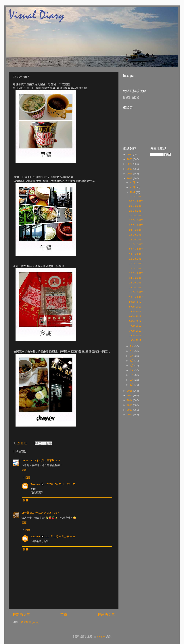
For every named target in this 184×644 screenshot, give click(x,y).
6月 (132, 361)
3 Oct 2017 (135, 331)
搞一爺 (25, 513)
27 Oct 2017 (136, 216)
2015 (130, 395)
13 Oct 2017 (136, 283)
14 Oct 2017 (136, 278)
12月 (133, 183)
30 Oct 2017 (136, 201)
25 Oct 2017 (136, 225)
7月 (132, 356)
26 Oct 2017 (136, 220)
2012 (130, 410)
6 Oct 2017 (135, 316)
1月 (132, 385)
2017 (130, 178)
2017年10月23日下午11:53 (60, 484)
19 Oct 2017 (136, 254)
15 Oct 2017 (136, 273)
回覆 (24, 470)
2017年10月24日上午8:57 (45, 513)
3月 (132, 375)
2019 (130, 169)
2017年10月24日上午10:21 (60, 537)
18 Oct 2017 (136, 259)
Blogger (101, 637)
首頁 (64, 615)
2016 (130, 391)
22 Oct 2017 (136, 240)
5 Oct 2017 (135, 321)
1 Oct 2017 (135, 340)
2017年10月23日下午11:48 (46, 461)
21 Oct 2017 (136, 244)
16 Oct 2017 (136, 268)
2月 (132, 380)
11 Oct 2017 (136, 292)
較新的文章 (21, 615)
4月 (132, 370)
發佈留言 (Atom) (30, 622)
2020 (130, 164)
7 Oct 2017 (135, 311)
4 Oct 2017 (135, 326)
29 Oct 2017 (136, 206)
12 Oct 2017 (136, 288)
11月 (133, 187)
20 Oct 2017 (136, 249)
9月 (132, 346)
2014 (130, 400)
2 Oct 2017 (135, 335)
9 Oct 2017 (135, 302)
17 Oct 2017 (136, 263)
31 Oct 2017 (136, 196)
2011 (130, 415)
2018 (130, 174)
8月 (132, 351)
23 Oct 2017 (136, 235)
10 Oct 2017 (136, 297)
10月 (133, 192)
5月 (132, 366)
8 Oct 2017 (135, 307)
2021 (130, 159)
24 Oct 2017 (136, 230)
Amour (26, 461)
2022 (130, 154)
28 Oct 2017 (136, 211)
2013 (130, 405)
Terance (35, 484)
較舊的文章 (106, 615)
